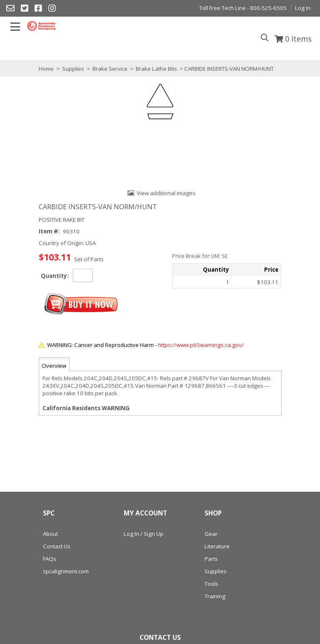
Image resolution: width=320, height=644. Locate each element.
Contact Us (57, 546)
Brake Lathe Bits (156, 69)
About (50, 534)
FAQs (50, 559)
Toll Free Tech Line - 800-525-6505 (243, 8)
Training (215, 596)
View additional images (166, 193)
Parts (211, 559)
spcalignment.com (66, 571)
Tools (211, 584)
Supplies (73, 69)
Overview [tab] (54, 366)
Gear (211, 534)
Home (46, 69)
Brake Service (110, 69)
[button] (81, 304)
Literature (217, 546)
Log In (303, 8)
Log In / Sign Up (144, 534)
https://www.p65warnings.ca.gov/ (201, 345)
